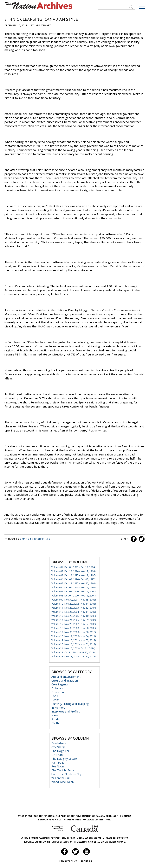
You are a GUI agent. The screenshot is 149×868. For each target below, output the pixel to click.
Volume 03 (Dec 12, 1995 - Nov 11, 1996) (73, 575)
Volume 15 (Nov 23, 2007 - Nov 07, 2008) (74, 624)
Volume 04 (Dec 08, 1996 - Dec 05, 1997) (73, 579)
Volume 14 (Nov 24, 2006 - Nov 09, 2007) (74, 620)
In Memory (58, 708)
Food (55, 696)
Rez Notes (58, 766)
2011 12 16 (26, 539)
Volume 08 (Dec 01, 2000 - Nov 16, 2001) (73, 596)
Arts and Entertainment (66, 677)
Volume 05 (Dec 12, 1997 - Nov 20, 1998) (73, 583)
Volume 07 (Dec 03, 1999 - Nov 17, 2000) (73, 592)
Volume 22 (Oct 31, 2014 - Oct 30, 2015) (73, 652)
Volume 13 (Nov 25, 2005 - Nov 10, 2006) (74, 616)
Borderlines (42, 539)
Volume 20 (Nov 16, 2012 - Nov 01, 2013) (74, 644)
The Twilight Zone (63, 770)
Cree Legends (60, 684)
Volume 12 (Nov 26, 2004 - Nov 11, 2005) (74, 612)
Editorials (57, 688)
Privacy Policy (70, 861)
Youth (55, 723)
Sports (55, 719)
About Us (86, 861)
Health (55, 700)
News (55, 715)
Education (58, 692)
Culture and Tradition (65, 680)
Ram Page (58, 762)
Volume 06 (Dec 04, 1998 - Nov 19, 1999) (73, 587)
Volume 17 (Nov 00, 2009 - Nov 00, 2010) (74, 632)
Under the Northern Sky (66, 774)
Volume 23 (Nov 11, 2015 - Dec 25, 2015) (73, 657)
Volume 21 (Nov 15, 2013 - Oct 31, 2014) (73, 648)
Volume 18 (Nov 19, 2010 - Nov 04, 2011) (74, 636)
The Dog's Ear (60, 751)
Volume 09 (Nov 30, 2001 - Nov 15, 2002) (74, 600)
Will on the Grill (61, 778)
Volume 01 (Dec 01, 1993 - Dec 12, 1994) (73, 567)
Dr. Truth (57, 755)
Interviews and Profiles (66, 711)
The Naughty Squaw (64, 759)
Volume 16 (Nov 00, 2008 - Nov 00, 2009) (74, 628)
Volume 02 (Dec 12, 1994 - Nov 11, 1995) (73, 571)
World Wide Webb (63, 782)
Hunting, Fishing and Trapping (70, 704)
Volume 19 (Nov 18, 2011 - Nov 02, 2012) (74, 640)
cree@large (58, 747)
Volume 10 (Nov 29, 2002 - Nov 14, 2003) (74, 604)
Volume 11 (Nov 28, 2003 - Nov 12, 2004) (74, 608)
